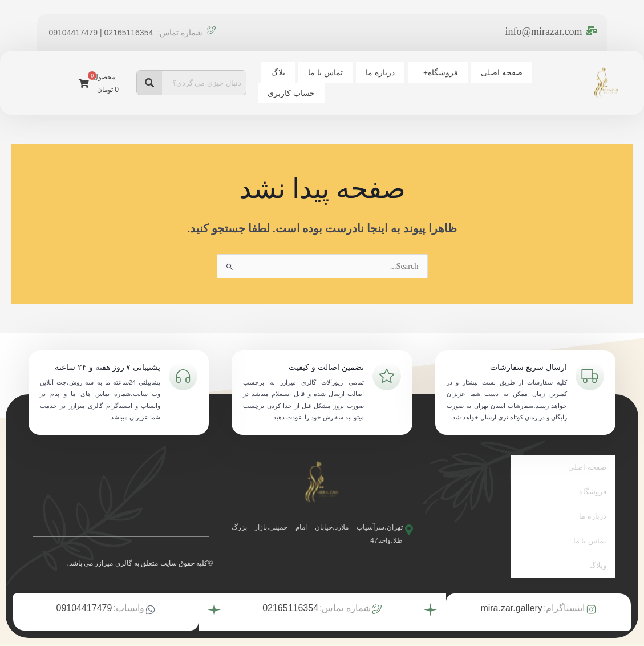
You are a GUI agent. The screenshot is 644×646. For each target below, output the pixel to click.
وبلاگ (598, 545)
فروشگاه (425, 72)
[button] (422, 72)
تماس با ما (319, 72)
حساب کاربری (289, 93)
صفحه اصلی (481, 72)
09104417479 (84, 585)
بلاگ (276, 72)
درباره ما (369, 72)
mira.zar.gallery (511, 585)
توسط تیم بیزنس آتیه (289, 634)
